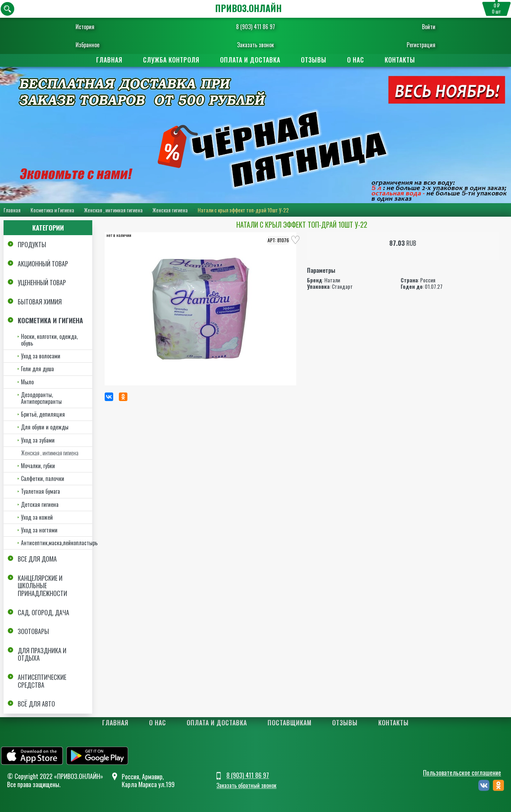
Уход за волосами (41, 356)
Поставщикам (290, 722)
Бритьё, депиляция (43, 414)
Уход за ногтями (39, 530)
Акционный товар (43, 264)
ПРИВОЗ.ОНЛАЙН (248, 8)
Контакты (400, 60)
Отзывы (314, 60)
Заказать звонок (255, 45)
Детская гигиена (40, 504)
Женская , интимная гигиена (113, 210)
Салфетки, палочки (43, 478)
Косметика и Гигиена (52, 210)
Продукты (32, 244)
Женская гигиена (170, 210)
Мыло (27, 382)
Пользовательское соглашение (462, 773)
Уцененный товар (42, 282)
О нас (356, 60)
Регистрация (414, 45)
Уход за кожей (37, 517)
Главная (109, 60)
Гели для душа (37, 369)
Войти (422, 27)
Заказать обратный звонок (246, 785)
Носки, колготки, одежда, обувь (49, 340)
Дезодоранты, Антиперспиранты (41, 398)
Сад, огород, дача (43, 612)
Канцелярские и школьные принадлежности (42, 586)
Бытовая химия (40, 302)
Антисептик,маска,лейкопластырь (57, 543)
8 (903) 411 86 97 (255, 27)
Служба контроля (171, 60)
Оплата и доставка (250, 60)
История (92, 27)
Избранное (94, 45)
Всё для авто (36, 704)
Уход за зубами (38, 440)
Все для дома (37, 559)
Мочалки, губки (38, 466)
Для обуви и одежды (45, 427)
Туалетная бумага (40, 491)
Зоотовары (33, 631)
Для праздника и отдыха (42, 654)
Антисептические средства (42, 681)
